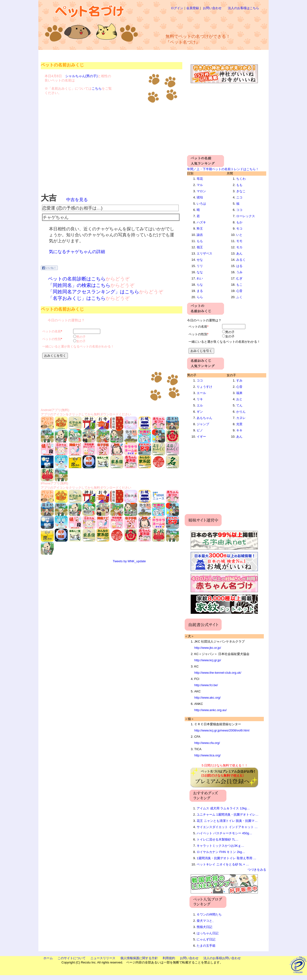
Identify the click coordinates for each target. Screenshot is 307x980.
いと (239, 235)
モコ (239, 229)
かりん (241, 412)
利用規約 (169, 958)
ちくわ (241, 179)
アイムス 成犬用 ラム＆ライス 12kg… (223, 808)
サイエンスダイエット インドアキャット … (227, 827)
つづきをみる (257, 870)
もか (239, 222)
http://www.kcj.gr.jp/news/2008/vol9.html (222, 730)
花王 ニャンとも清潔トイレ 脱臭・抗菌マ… (227, 821)
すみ (239, 380)
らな (200, 285)
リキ (200, 399)
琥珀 (200, 197)
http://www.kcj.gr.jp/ (208, 660)
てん (239, 405)
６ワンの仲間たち (209, 914)
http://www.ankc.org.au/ (210, 710)
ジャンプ (203, 424)
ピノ (200, 430)
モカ (239, 247)
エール (201, 393)
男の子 (81, 337)
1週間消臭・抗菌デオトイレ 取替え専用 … (226, 858)
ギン (200, 412)
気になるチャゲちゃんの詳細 (77, 252)
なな (200, 272)
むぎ (239, 278)
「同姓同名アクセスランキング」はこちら (94, 292)
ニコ (239, 197)
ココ (239, 210)
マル (200, 185)
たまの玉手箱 (206, 946)
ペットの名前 (52, 331)
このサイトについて (72, 958)
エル (200, 405)
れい (200, 278)
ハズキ (201, 222)
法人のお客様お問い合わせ (222, 958)
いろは (201, 204)
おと (239, 399)
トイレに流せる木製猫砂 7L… (218, 839)
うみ (239, 272)
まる (200, 291)
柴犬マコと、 (206, 921)
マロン (201, 191)
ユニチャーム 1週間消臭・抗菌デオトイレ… (228, 815)
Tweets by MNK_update (129, 561)
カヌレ (241, 418)
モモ (239, 241)
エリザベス (204, 253)
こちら (97, 88)
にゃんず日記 (206, 939)
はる (239, 266)
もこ (239, 285)
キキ (239, 430)
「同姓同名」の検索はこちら (79, 285)
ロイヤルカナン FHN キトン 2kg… (221, 852)
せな (200, 260)
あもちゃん (204, 418)
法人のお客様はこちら (243, 8)
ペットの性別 (52, 339)
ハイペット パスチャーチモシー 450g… (224, 833)
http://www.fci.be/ (206, 685)
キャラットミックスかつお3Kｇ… (220, 846)
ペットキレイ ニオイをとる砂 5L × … (223, 864)
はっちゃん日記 (208, 933)
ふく (239, 297)
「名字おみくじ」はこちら (77, 298)
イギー (201, 437)
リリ (200, 266)
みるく (241, 260)
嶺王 (200, 247)
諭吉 (200, 235)
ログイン (177, 8)
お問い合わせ (212, 8)
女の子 (81, 341)
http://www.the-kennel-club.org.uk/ (218, 673)
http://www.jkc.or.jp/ (208, 648)
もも (200, 241)
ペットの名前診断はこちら (77, 279)
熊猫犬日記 (204, 927)
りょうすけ (204, 387)
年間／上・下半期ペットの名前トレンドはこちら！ (223, 169)
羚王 (200, 229)
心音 (239, 291)
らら (200, 297)
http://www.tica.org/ (207, 755)
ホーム (48, 958)
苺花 (200, 179)
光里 (239, 424)
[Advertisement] (207, 22)
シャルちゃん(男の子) (81, 76)
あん (239, 253)
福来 (239, 393)
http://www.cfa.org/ (207, 743)
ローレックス (246, 216)
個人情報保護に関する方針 (139, 958)
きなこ (241, 191)
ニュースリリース (103, 958)
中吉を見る (77, 200)
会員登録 (193, 8)
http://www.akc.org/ (207, 698)
